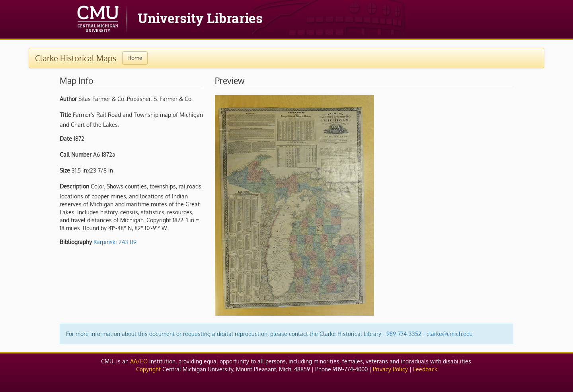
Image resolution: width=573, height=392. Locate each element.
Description (74, 186)
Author (68, 99)
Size (65, 170)
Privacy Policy (390, 369)
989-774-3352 (404, 334)
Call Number (76, 154)
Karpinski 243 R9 (115, 242)
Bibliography (76, 242)
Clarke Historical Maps (76, 58)
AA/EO (139, 361)
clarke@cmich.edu (450, 334)
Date (66, 139)
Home (135, 58)
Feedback (425, 369)
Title (65, 115)
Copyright (148, 369)
